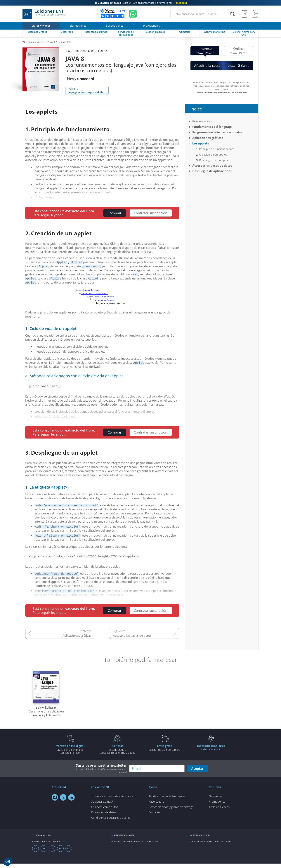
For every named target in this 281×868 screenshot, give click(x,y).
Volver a (87, 90)
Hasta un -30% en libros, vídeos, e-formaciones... (141, 3)
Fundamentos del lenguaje (212, 127)
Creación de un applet (213, 155)
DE (52, 853)
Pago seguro (156, 806)
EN (60, 853)
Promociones (217, 806)
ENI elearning (44, 840)
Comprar (115, 213)
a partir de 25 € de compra (165, 752)
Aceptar (197, 773)
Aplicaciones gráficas (77, 640)
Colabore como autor (105, 811)
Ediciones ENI (44, 14)
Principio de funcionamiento (217, 149)
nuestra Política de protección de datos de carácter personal (101, 775)
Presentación (202, 121)
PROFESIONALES (124, 840)
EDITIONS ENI (201, 840)
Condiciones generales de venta (111, 822)
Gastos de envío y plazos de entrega (171, 811)
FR (44, 853)
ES (36, 853)
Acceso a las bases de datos (132, 640)
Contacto (154, 817)
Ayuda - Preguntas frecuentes (167, 801)
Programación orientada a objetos (217, 132)
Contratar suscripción (151, 213)
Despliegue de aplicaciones (212, 171)
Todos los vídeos (219, 811)
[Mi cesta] (244, 14)
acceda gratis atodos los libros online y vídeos (117, 753)
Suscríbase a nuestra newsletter (100, 773)
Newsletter (216, 801)
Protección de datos (104, 817)
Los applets (201, 143)
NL (69, 853)
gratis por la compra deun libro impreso (70, 753)
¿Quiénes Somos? (102, 806)
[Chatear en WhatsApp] (133, 14)
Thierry (80, 79)
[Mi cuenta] (255, 14)
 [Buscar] (233, 14)
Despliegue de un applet (214, 160)
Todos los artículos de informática (112, 801)
